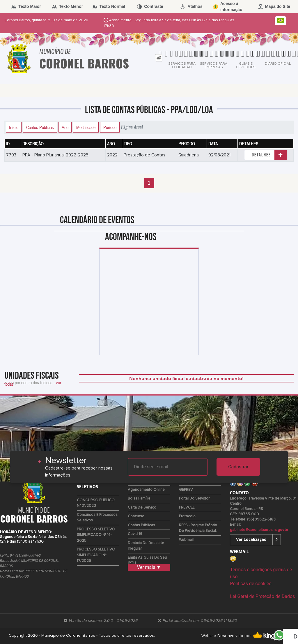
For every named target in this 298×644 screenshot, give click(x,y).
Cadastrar (238, 467)
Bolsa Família (139, 499)
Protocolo (187, 516)
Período (110, 127)
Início (14, 127)
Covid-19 (135, 534)
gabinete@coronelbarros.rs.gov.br (259, 530)
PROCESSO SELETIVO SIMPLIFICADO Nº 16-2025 (96, 535)
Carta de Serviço (142, 508)
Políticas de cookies (251, 584)
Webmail (186, 540)
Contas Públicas (40, 127)
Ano (65, 127)
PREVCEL (187, 508)
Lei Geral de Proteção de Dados (262, 596)
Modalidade (86, 127)
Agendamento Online (146, 490)
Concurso (136, 516)
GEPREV (186, 490)
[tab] (159, 58)
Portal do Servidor (194, 499)
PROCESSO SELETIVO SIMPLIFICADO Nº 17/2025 (96, 555)
